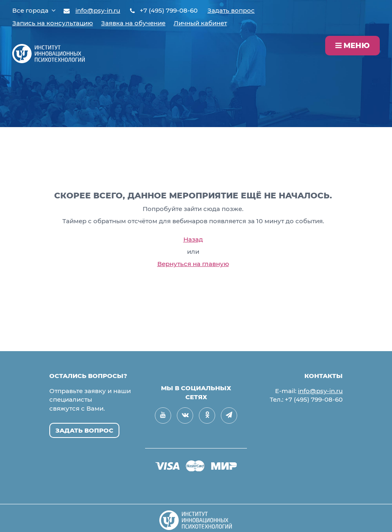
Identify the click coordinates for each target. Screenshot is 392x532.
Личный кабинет (200, 23)
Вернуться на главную (193, 264)
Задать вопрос (231, 10)
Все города (34, 10)
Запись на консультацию (53, 23)
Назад (193, 239)
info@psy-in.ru (98, 10)
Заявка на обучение (133, 23)
